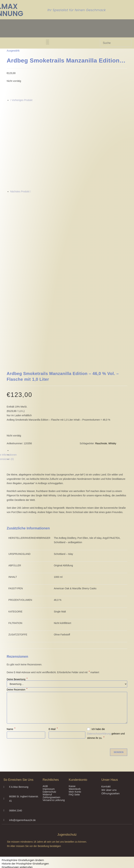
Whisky (112, 361)
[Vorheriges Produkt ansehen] (11, 100)
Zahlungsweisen (51, 715)
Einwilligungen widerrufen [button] (17, 785)
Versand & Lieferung (54, 718)
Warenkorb (75, 706)
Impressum (49, 706)
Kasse (72, 704)
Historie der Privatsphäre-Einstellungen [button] (25, 781)
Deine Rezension (17, 607)
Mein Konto (75, 709)
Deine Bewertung (17, 597)
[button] (48, 42)
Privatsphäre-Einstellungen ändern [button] (23, 778)
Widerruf (47, 712)
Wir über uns (109, 707)
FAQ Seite (74, 712)
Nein (4, 865)
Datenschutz (49, 709)
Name (11, 647)
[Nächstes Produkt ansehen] (31, 191)
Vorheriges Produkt (22, 100)
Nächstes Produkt (20, 191)
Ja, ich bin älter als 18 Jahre (25, 865)
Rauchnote (101, 361)
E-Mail (53, 647)
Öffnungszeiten (110, 711)
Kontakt (106, 704)
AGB (45, 704)
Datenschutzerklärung (99, 651)
